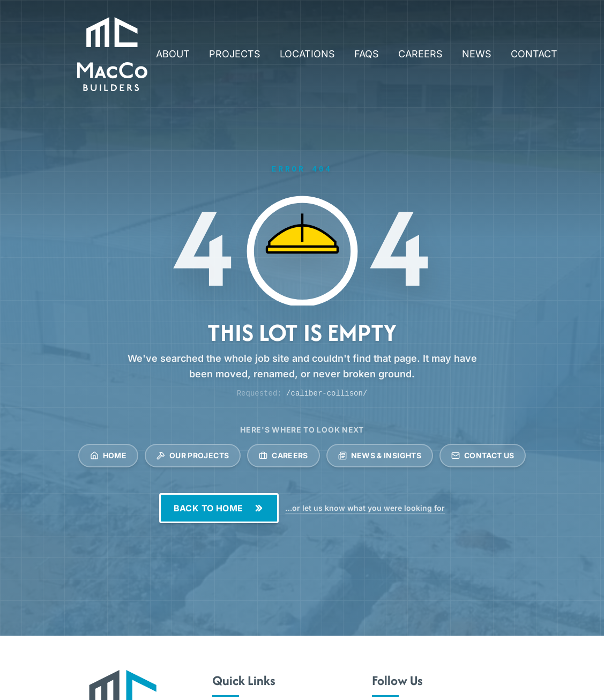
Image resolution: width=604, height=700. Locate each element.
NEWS (477, 54)
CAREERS (420, 54)
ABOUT (173, 54)
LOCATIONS (307, 54)
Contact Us (483, 455)
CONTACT (534, 54)
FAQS (367, 54)
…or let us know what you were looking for (365, 508)
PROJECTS (235, 54)
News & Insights (380, 455)
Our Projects (193, 455)
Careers (283, 455)
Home (108, 455)
